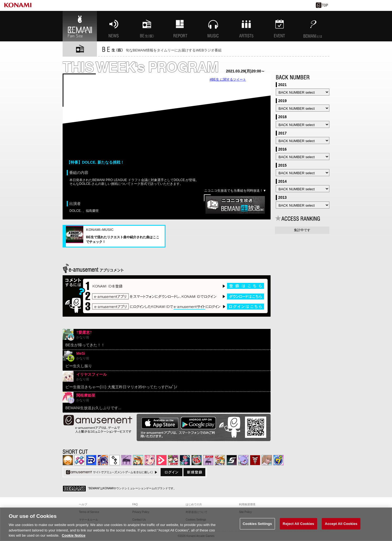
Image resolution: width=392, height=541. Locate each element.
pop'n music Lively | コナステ (220, 460)
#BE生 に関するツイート (228, 80)
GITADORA (103, 460)
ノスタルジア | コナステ (208, 460)
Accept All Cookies (341, 524)
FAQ (135, 504)
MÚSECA (255, 460)
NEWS (114, 26)
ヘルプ (83, 504)
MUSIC (213, 26)
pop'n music (138, 460)
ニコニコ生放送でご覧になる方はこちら (235, 205)
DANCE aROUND (161, 460)
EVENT (280, 26)
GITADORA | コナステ (197, 460)
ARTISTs (246, 26)
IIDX (68, 460)
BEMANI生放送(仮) (147, 26)
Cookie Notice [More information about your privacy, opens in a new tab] (74, 535)
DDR (79, 460)
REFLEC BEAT (243, 460)
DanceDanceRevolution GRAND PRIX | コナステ (185, 460)
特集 (180, 26)
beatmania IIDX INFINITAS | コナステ (173, 460)
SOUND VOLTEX (150, 460)
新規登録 (194, 472)
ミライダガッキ (278, 460)
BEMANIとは (313, 26)
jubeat (115, 460)
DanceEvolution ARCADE (267, 460)
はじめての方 (194, 504)
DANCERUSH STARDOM (91, 460)
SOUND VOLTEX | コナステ (232, 460)
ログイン (171, 472)
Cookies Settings (258, 524)
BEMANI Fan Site (80, 26)
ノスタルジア (126, 460)
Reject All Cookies (298, 524)
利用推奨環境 (247, 504)
